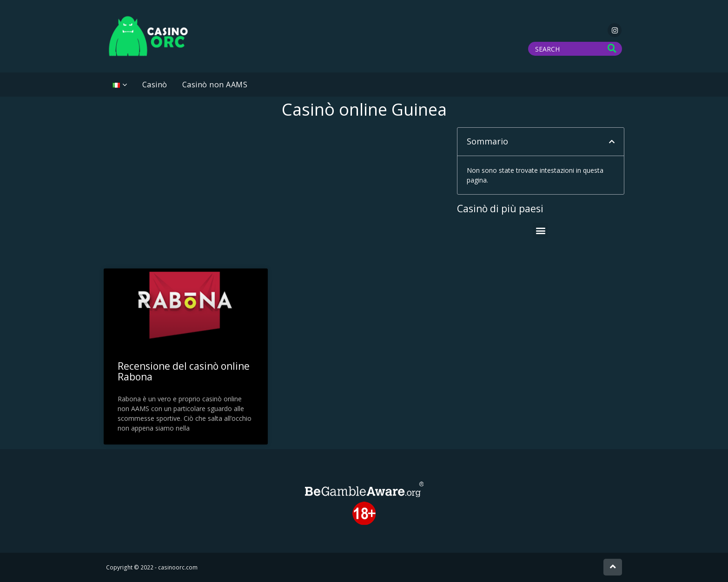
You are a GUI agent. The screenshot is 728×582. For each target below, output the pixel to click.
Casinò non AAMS (215, 85)
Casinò (155, 85)
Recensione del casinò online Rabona (184, 371)
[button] (612, 142)
